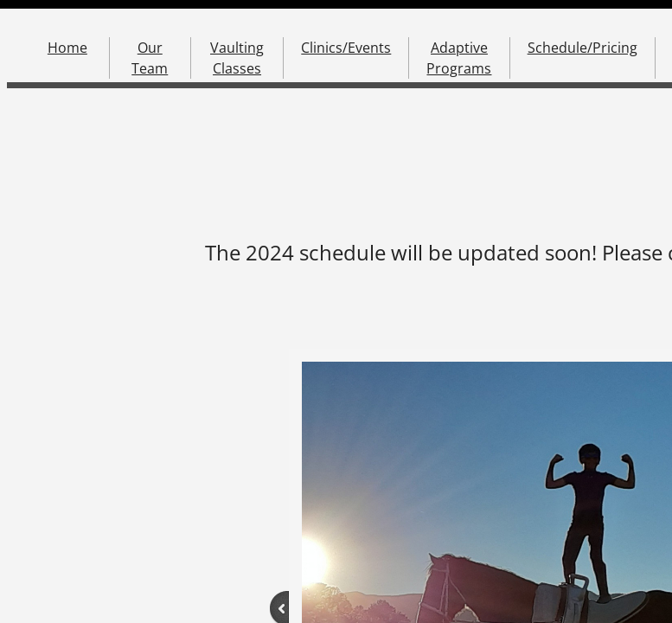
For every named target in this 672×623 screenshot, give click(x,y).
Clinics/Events (346, 48)
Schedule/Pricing (582, 48)
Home (67, 48)
